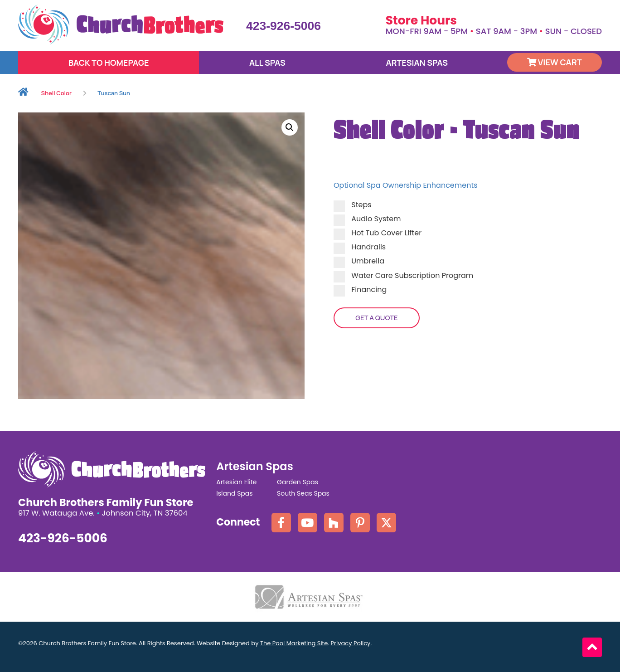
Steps (353, 205)
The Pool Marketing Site (294, 643)
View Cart (555, 62)
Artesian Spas (417, 63)
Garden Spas (298, 482)
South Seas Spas (303, 494)
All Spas (267, 63)
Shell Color (56, 93)
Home (23, 94)
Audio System (367, 219)
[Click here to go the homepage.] (121, 24)
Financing (360, 290)
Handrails (360, 247)
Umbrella (359, 261)
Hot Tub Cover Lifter (378, 233)
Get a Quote (376, 318)
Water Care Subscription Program (403, 275)
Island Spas (234, 494)
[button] (290, 127)
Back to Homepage (109, 63)
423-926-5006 (283, 26)
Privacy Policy (351, 643)
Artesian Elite (236, 482)
